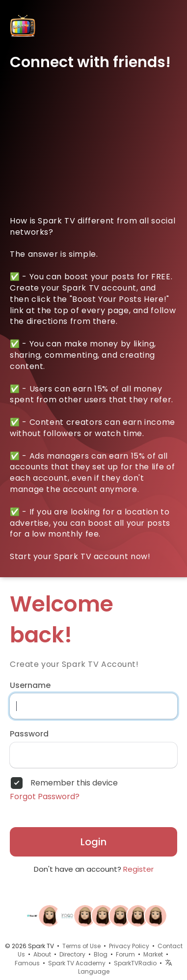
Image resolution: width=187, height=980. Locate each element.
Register (138, 869)
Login (93, 842)
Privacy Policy (129, 946)
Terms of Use (81, 946)
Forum (125, 954)
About (42, 954)
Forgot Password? (45, 797)
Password (29, 734)
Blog (101, 954)
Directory (72, 954)
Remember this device (74, 783)
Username (30, 686)
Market (153, 954)
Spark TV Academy (77, 963)
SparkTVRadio (135, 963)
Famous (27, 963)
